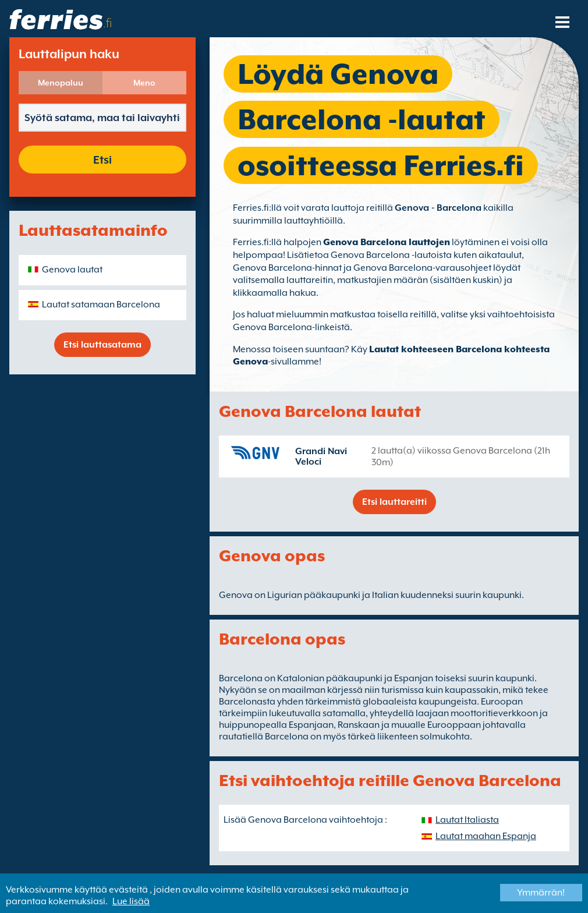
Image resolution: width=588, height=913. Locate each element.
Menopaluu (61, 83)
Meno (144, 83)
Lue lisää (131, 901)
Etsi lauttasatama (102, 345)
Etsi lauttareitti (394, 502)
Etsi (102, 160)
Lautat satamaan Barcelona (101, 305)
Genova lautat (72, 270)
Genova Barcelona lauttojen (387, 242)
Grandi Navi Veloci (321, 456)
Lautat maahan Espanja (486, 836)
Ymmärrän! (541, 893)
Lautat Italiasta (467, 820)
